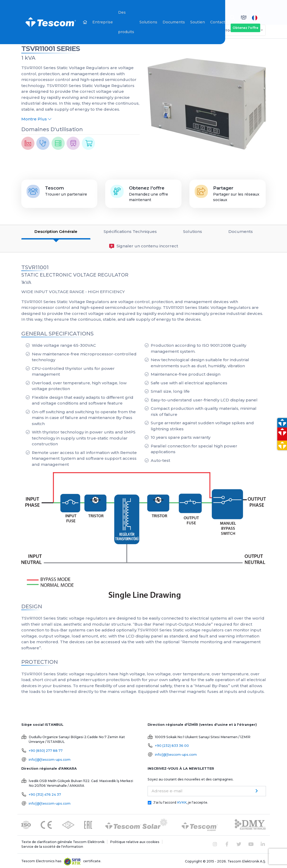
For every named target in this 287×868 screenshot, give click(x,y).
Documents (174, 22)
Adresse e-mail (167, 789)
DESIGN (32, 605)
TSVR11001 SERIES (51, 47)
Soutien (198, 22)
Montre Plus (36, 118)
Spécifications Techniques (130, 230)
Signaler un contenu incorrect (144, 245)
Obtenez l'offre (245, 28)
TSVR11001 (35, 266)
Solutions (148, 22)
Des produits (126, 22)
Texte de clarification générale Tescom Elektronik (63, 840)
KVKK (182, 801)
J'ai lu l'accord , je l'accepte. (181, 801)
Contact (218, 22)
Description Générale (56, 230)
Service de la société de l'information (52, 845)
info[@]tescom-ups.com (50, 758)
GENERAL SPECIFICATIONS (57, 332)
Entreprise (103, 22)
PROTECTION (40, 661)
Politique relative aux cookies (135, 840)
